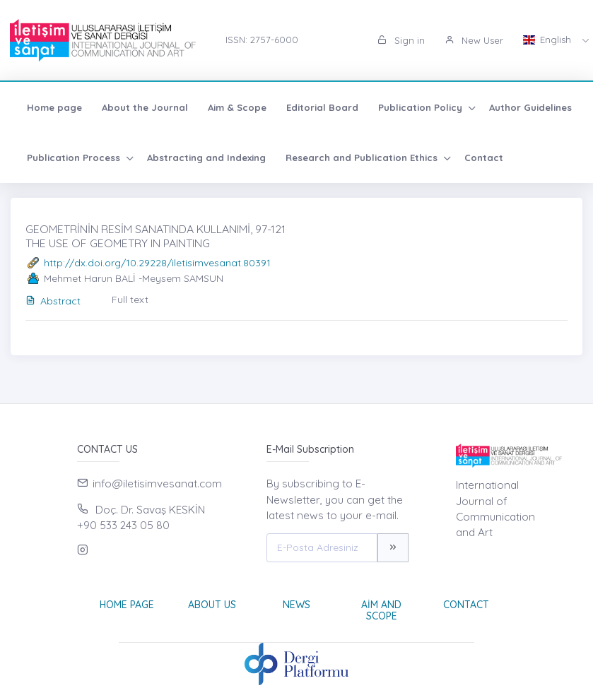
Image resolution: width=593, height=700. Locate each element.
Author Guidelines (530, 107)
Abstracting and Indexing (206, 158)
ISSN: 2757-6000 (262, 40)
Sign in (401, 40)
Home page (54, 107)
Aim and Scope (381, 611)
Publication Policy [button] (422, 107)
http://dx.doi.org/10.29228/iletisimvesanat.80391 (157, 263)
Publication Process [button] (75, 158)
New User (474, 40)
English (548, 40)
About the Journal (145, 107)
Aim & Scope (237, 107)
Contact (484, 158)
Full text (130, 299)
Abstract (53, 301)
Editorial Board (322, 107)
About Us (212, 605)
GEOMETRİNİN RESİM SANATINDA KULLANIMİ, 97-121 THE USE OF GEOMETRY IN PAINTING (155, 236)
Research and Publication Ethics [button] (363, 158)
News (296, 605)
